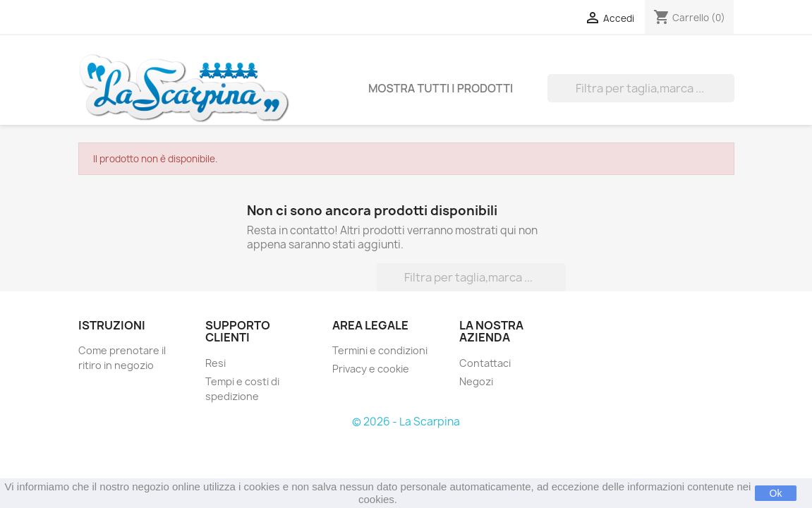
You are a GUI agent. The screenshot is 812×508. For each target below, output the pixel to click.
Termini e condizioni (380, 350)
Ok (776, 493)
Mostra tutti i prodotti (441, 88)
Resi (216, 363)
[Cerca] (641, 88)
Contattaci (485, 363)
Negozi (476, 381)
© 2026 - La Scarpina (406, 422)
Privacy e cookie (371, 369)
